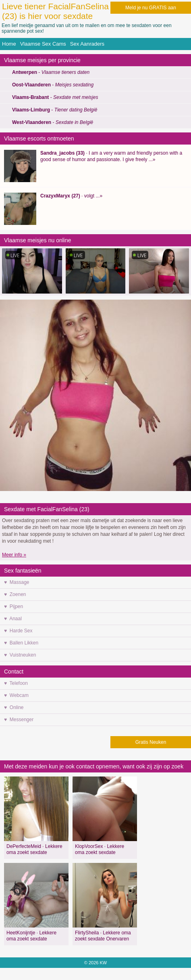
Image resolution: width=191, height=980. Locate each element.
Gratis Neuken (151, 742)
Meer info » (14, 555)
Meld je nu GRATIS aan (151, 8)
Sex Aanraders (87, 44)
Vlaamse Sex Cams (43, 44)
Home (9, 44)
